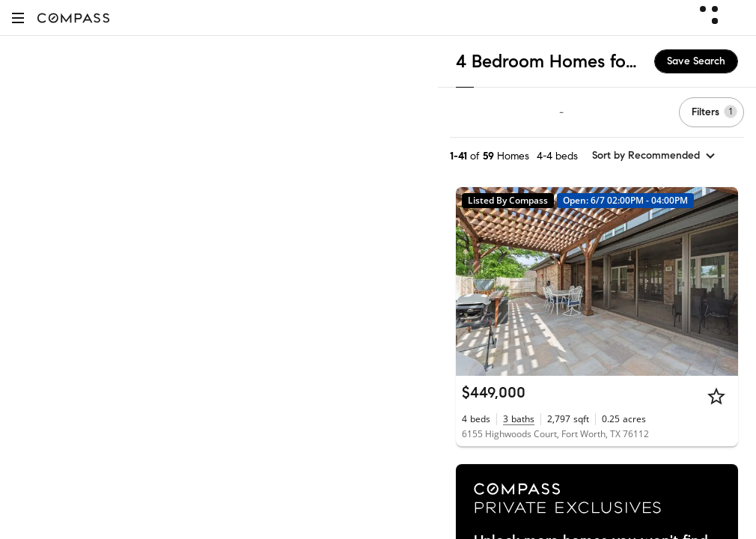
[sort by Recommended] (654, 156)
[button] (18, 18)
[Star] (716, 396)
